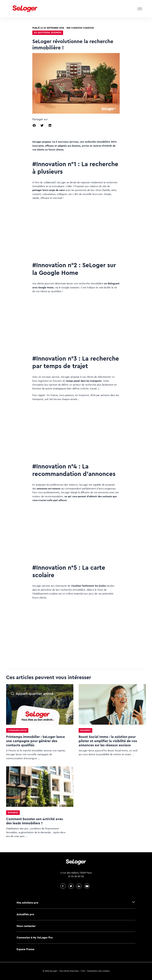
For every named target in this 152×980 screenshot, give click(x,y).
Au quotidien (42, 33)
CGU (83, 971)
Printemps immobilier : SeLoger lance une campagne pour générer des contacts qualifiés (35, 741)
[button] (34, 125)
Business (56, 33)
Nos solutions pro (27, 903)
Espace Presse (26, 949)
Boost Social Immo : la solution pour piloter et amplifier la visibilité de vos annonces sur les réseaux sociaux (108, 741)
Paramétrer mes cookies (98, 971)
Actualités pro (25, 914)
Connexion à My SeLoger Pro (35, 938)
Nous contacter (26, 926)
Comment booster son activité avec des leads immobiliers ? (35, 821)
